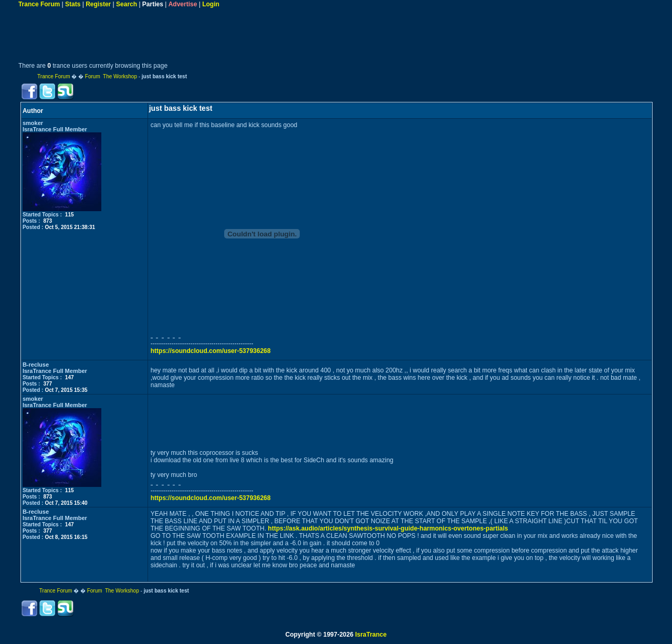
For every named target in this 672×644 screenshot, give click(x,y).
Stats (73, 4)
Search (127, 4)
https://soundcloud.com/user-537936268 (211, 351)
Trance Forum (39, 4)
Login (211, 4)
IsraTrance (371, 635)
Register (98, 4)
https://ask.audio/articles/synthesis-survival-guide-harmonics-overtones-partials (388, 528)
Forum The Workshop (111, 76)
